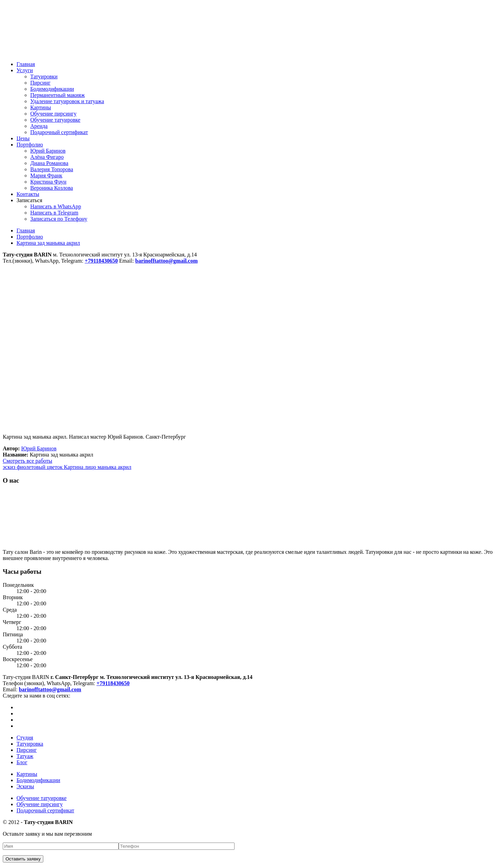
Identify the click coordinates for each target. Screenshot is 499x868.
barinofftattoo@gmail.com (50, 689)
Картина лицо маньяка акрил (98, 467)
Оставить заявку (23, 859)
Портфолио (30, 145)
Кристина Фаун (48, 182)
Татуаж (25, 756)
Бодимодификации (52, 89)
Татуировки (44, 76)
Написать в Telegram (54, 213)
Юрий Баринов (48, 151)
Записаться (29, 200)
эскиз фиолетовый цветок (33, 467)
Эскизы (25, 786)
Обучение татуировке (55, 120)
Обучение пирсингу (53, 114)
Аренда (39, 126)
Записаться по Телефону (59, 219)
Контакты (28, 194)
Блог (22, 762)
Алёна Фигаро (47, 157)
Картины (41, 107)
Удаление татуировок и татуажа (67, 101)
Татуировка (30, 744)
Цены (23, 138)
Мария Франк (46, 175)
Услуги (25, 70)
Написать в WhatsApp (56, 206)
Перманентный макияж (58, 95)
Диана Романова (49, 163)
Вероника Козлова (52, 188)
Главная (26, 64)
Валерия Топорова (52, 169)
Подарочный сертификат (59, 132)
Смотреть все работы (28, 461)
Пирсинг (40, 83)
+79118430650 (113, 683)
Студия (25, 738)
